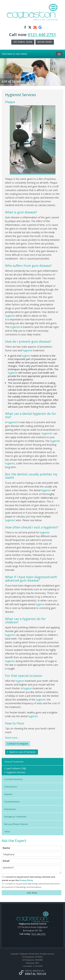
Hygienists (47, 433)
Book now (45, 42)
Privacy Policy (26, 880)
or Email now (23, 42)
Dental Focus (36, 974)
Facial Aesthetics (12, 802)
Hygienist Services (16, 772)
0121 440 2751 (42, 34)
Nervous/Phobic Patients (16, 824)
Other (7, 832)
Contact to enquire (18, 744)
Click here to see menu (32, 54)
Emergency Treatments (15, 817)
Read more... (12, 738)
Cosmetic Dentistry (13, 779)
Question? (31, 869)
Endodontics (10, 809)
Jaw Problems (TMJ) (16, 768)
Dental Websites (33, 971)
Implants (8, 794)
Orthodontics (11, 787)
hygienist (10, 316)
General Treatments (14, 762)
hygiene (26, 356)
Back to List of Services (22, 752)
